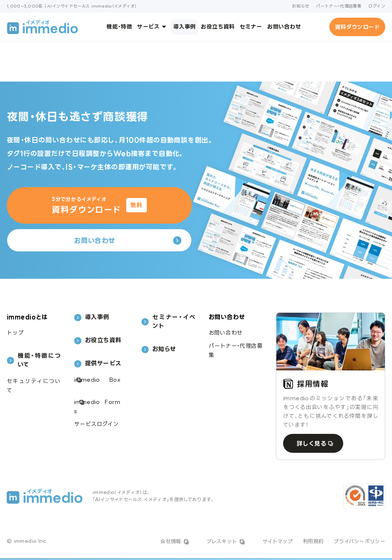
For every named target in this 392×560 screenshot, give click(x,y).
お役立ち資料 (217, 26)
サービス (153, 26)
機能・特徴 (119, 26)
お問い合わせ (284, 26)
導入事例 (185, 26)
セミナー (251, 26)
